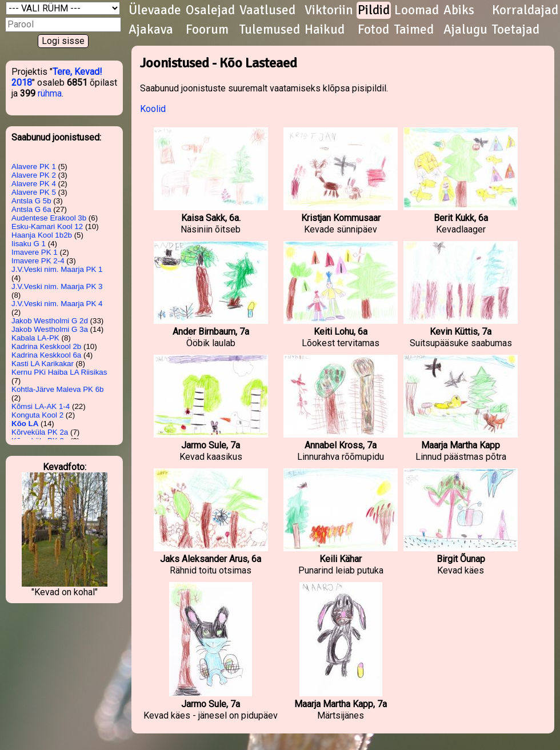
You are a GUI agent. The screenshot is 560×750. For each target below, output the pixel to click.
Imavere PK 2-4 (38, 261)
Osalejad (210, 10)
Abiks (459, 10)
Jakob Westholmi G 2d (50, 321)
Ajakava (151, 30)
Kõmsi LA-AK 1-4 (41, 406)
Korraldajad (525, 10)
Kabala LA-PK (35, 338)
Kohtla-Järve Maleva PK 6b (58, 389)
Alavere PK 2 (34, 175)
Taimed (414, 30)
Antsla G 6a (31, 209)
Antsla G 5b (31, 201)
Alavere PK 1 (34, 167)
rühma (50, 93)
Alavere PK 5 (34, 192)
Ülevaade (155, 10)
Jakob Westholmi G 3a (50, 329)
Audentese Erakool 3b (49, 218)
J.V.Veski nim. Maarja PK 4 (57, 304)
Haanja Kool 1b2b (42, 235)
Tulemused (270, 30)
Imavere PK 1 (35, 252)
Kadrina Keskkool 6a (46, 355)
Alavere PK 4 (34, 184)
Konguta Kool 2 (37, 415)
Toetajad (516, 30)
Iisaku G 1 (29, 244)
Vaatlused (267, 10)
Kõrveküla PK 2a (40, 432)
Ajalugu (465, 30)
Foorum (207, 30)
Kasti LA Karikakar (43, 364)
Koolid (153, 109)
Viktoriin (329, 10)
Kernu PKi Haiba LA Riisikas (59, 372)
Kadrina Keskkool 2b (46, 346)
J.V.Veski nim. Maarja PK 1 (57, 269)
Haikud (325, 30)
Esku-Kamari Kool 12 (47, 226)
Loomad (417, 10)
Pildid (374, 10)
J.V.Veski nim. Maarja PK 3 (57, 286)
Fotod (373, 30)
